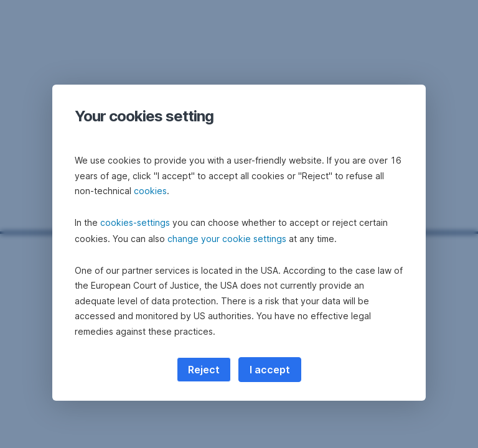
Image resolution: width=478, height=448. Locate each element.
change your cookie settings (227, 239)
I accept (270, 370)
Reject (204, 370)
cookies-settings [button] (135, 222)
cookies (150, 191)
